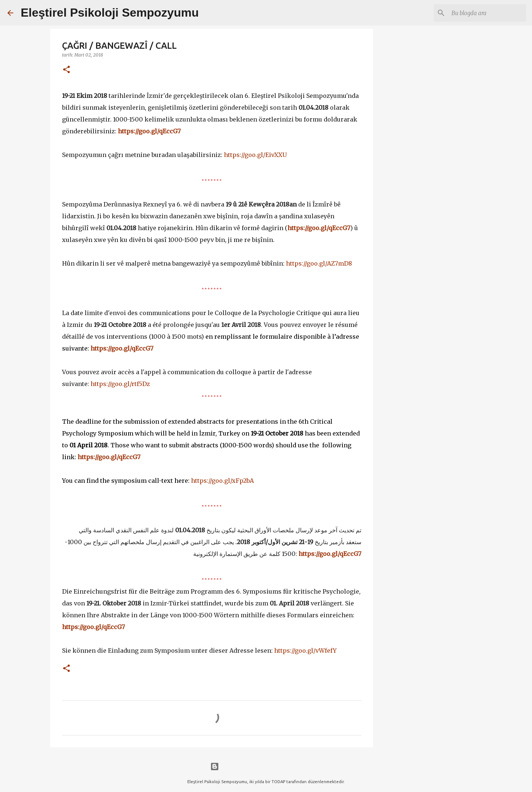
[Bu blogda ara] (487, 13)
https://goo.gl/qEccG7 (149, 131)
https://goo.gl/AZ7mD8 (319, 263)
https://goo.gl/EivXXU (255, 155)
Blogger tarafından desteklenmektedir (266, 767)
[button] (66, 70)
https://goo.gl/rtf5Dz (120, 384)
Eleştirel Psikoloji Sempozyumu (110, 13)
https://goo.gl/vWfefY (305, 651)
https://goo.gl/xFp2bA (222, 481)
